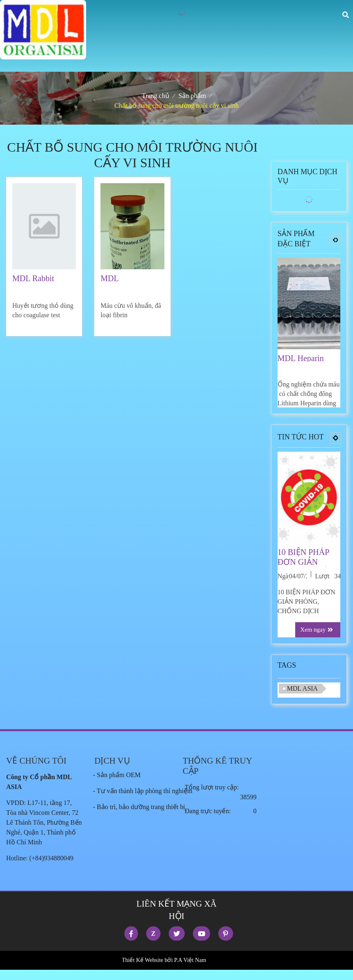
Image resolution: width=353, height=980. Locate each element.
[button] (334, 240)
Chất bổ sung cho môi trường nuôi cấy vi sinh (176, 106)
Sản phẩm (192, 96)
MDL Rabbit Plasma (33, 278)
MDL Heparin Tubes (301, 358)
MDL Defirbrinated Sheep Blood (123, 278)
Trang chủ (156, 96)
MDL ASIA (302, 688)
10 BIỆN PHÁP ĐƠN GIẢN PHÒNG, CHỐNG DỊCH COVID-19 (309, 557)
